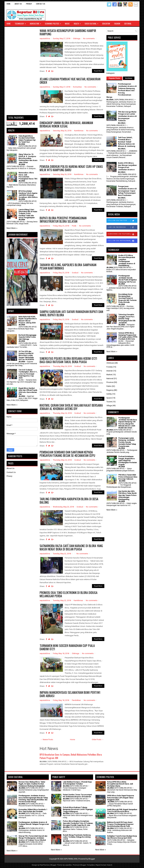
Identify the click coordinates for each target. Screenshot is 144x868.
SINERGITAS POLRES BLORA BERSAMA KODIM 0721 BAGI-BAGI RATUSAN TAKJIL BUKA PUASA (68, 360)
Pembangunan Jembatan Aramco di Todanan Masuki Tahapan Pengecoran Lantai (34, 824)
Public (109, 386)
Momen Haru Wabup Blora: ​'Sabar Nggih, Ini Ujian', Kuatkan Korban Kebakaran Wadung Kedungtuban (32, 784)
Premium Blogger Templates (84, 865)
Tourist (109, 402)
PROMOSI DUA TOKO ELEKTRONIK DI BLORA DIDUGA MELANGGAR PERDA (69, 594)
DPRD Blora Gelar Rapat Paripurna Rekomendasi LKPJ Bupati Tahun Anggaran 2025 (121, 798)
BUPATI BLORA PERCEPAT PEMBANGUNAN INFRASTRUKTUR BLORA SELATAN (63, 220)
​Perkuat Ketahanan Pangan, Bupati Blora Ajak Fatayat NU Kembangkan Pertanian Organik (128, 461)
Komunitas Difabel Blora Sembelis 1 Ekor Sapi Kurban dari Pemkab (33, 811)
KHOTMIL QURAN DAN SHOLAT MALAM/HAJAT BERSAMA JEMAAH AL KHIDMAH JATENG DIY (71, 407)
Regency (110, 390)
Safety (109, 394)
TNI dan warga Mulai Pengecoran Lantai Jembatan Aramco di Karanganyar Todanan (127, 116)
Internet (109, 371)
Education (106, 24)
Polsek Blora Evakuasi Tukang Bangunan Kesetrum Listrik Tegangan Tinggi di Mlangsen (78, 809)
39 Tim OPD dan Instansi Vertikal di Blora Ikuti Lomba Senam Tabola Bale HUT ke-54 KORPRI (26, 356)
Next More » (12, 228)
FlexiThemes (45, 865)
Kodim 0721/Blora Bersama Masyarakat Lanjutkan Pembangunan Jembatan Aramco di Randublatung (127, 260)
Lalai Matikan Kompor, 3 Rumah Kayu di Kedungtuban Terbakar (77, 783)
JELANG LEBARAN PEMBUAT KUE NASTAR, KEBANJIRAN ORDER (70, 81)
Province (110, 382)
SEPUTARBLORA (71, 859)
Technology (21, 23)
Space (109, 398)
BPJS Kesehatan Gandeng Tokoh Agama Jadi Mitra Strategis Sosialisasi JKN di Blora (28, 194)
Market (109, 375)
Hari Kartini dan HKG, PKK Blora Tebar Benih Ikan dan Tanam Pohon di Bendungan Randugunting (127, 495)
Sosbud (75, 273)
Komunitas (77, 87)
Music (67, 24)
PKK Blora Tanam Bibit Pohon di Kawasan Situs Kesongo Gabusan (128, 477)
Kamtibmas (79, 131)
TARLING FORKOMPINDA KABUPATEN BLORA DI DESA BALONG (69, 501)
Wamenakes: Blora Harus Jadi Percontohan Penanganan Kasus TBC (28, 176)
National (110, 378)
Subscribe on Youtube (123, 234)
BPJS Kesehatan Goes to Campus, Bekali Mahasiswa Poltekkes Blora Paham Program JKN (71, 756)
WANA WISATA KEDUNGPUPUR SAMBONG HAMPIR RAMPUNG (68, 32)
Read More (98, 71)
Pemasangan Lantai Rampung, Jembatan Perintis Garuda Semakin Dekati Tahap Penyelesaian (127, 442)
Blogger (92, 859)
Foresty (109, 367)
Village (109, 406)
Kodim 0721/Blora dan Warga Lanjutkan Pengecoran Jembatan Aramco (127, 166)
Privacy (29, 4)
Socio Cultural (92, 23)
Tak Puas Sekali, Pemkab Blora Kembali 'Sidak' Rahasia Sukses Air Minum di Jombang (127, 142)
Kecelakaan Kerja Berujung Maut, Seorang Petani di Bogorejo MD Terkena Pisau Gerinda (127, 298)
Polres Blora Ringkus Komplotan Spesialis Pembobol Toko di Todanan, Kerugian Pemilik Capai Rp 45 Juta (78, 823)
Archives (129, 78)
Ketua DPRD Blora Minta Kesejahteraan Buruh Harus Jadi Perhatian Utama (120, 784)
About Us (18, 4)
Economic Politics (54, 23)
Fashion (117, 24)
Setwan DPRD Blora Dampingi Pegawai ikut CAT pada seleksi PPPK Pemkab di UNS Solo (128, 336)
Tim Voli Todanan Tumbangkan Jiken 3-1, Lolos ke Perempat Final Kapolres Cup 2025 (28, 374)
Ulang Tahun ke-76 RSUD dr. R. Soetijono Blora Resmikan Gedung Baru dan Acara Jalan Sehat (28, 158)
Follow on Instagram (123, 241)
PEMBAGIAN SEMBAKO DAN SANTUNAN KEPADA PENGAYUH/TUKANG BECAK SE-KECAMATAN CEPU (67, 454)
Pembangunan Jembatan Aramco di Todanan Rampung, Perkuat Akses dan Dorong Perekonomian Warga (122, 91)
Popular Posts (114, 78)
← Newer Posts (47, 740)
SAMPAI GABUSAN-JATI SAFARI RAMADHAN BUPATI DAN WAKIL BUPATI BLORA (71, 313)
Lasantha (68, 865)
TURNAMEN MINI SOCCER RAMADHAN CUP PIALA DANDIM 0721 (67, 647)
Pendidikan (76, 700)
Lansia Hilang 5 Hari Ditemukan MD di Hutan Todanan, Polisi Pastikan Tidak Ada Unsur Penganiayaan (28, 214)
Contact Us (41, 4)
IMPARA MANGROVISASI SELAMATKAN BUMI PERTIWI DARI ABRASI (70, 694)
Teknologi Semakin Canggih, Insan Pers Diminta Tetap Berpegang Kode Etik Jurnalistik (127, 319)
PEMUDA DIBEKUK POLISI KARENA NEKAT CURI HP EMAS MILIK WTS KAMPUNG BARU (71, 168)
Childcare (110, 363)
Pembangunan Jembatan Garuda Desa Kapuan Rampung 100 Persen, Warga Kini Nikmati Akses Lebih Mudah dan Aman (128, 423)
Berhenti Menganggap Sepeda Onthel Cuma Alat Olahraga (27, 337)
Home (9, 4)
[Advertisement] (22, 71)
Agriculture (36, 23)
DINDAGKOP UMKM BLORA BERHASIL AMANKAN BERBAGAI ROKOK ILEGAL (66, 124)
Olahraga (77, 38)
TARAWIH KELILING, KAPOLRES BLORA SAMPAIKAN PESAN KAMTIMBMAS (68, 266)
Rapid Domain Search (104, 865)
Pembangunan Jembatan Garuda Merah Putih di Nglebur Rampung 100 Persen (128, 279)
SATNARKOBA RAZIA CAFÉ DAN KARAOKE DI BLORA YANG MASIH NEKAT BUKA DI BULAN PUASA (71, 547)
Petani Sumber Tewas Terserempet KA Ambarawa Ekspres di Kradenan (77, 796)
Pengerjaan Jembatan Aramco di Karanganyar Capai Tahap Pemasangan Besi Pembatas (127, 191)
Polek (74, 226)
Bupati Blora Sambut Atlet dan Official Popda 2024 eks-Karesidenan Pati (28, 391)
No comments (89, 38)
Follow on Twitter (123, 221)
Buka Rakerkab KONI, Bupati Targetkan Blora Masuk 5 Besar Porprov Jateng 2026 (28, 320)
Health (78, 23)
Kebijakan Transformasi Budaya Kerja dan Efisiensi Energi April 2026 (122, 837)
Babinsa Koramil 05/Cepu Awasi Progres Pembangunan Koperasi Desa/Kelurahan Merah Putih (120, 824)
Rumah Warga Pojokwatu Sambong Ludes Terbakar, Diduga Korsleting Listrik (77, 837)
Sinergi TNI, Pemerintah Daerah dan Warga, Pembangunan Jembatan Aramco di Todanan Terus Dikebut (33, 838)
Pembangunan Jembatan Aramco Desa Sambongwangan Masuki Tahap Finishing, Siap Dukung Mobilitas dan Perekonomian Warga (33, 799)
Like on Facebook (123, 227)
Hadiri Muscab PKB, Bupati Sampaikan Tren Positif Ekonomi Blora (122, 811)
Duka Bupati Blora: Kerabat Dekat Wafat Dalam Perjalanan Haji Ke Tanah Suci (27, 139)
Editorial (128, 24)
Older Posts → (98, 740)
